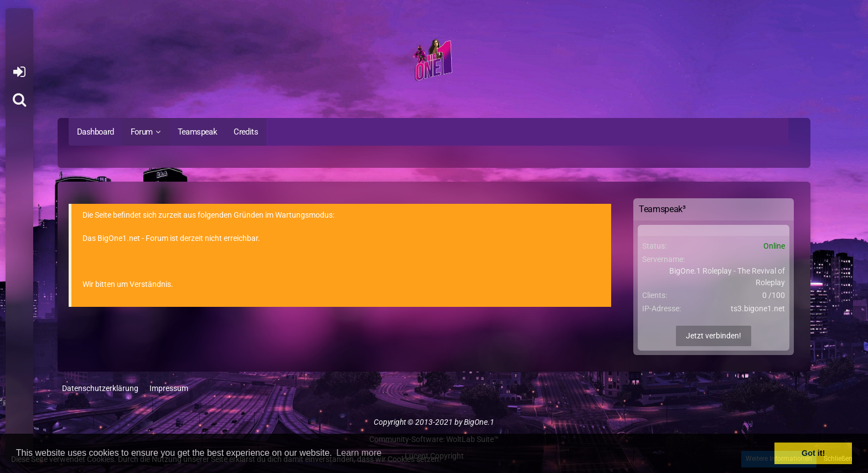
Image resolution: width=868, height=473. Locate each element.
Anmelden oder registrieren (19, 72)
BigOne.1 (479, 422)
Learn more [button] (359, 453)
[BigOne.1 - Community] (434, 62)
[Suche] (19, 100)
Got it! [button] (813, 453)
